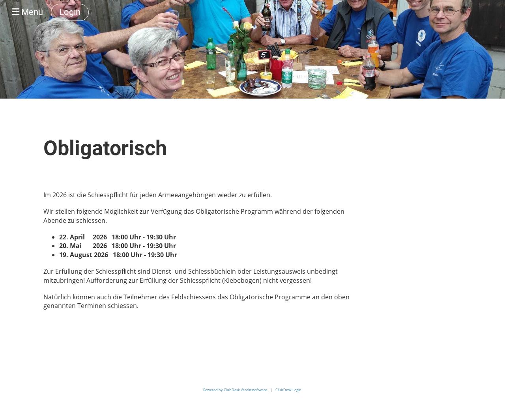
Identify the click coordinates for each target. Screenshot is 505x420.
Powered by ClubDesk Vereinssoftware (235, 390)
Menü (27, 12)
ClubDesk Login (288, 390)
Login (70, 12)
